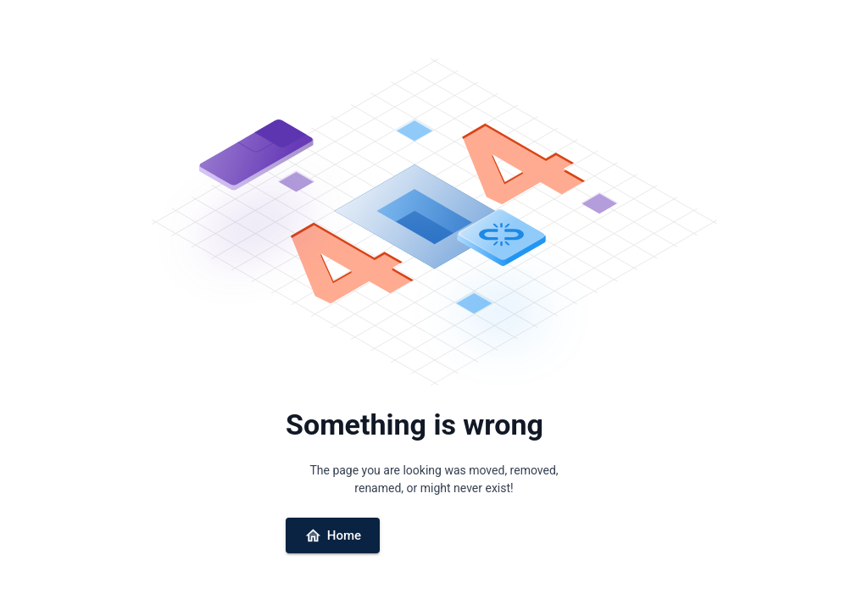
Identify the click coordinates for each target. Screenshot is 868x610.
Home (333, 536)
